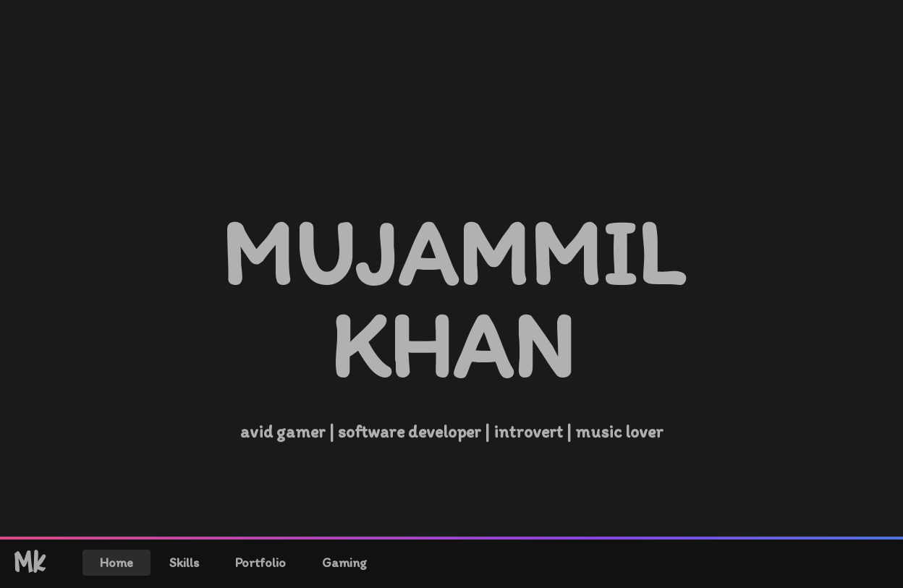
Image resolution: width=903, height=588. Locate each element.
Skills (184, 563)
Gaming (344, 563)
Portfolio (260, 563)
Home (116, 563)
